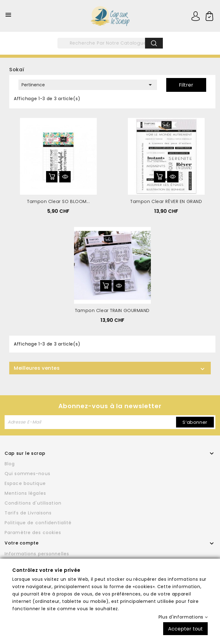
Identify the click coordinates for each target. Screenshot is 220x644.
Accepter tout (185, 628)
